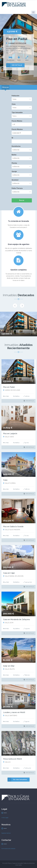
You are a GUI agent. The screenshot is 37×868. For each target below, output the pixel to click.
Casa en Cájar (9, 573)
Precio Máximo (17, 129)
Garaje (14, 171)
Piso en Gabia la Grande (13, 527)
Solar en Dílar (9, 666)
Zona (14, 104)
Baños (14, 155)
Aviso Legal (5, 818)
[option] (18, 50)
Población (15, 96)
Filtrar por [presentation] (5, 87)
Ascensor (15, 180)
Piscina (14, 163)
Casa (5, 480)
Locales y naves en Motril (14, 712)
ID (12, 138)
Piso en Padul (9, 387)
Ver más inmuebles (17, 780)
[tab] (5, 87)
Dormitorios (16, 146)
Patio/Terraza (17, 188)
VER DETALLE (14, 65)
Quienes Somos (6, 833)
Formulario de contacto (8, 849)
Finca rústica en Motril (12, 759)
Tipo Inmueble (17, 112)
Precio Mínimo (17, 121)
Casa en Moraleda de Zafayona (16, 619)
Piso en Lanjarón (10, 434)
